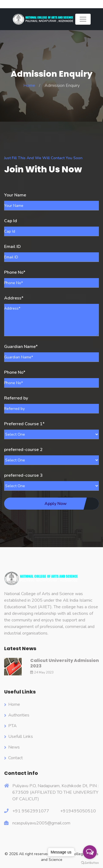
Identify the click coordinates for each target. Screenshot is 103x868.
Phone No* (15, 272)
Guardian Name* (21, 347)
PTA (12, 726)
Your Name (15, 195)
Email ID (12, 247)
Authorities (19, 715)
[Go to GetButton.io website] (90, 863)
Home (29, 85)
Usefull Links (21, 736)
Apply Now (56, 504)
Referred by (16, 398)
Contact (16, 758)
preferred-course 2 (23, 450)
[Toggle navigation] (83, 19)
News (14, 747)
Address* (14, 298)
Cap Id (11, 221)
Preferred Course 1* (24, 424)
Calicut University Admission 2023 (65, 663)
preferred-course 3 (23, 475)
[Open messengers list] (90, 852)
